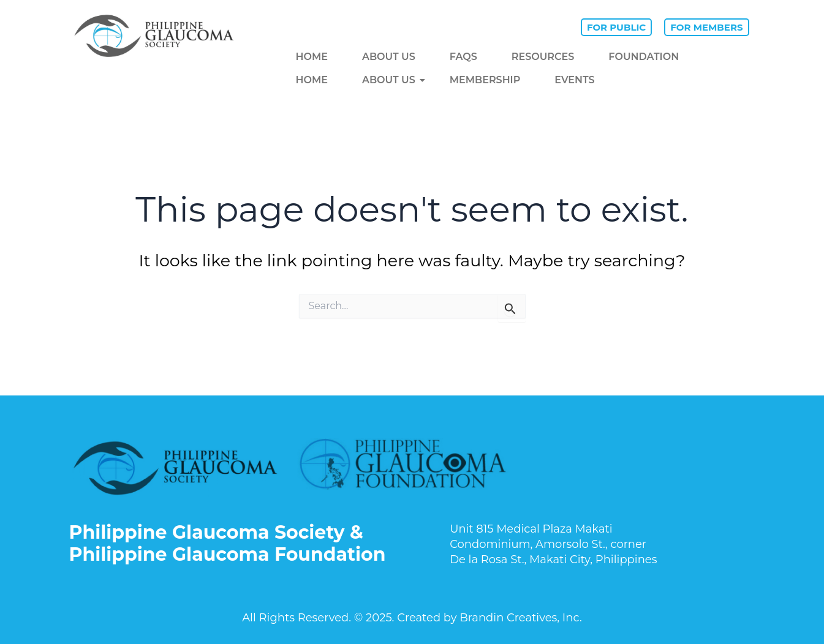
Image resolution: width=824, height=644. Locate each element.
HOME (312, 57)
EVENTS (574, 80)
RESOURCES (543, 57)
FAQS (463, 57)
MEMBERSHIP (485, 80)
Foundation (644, 57)
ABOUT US (389, 57)
